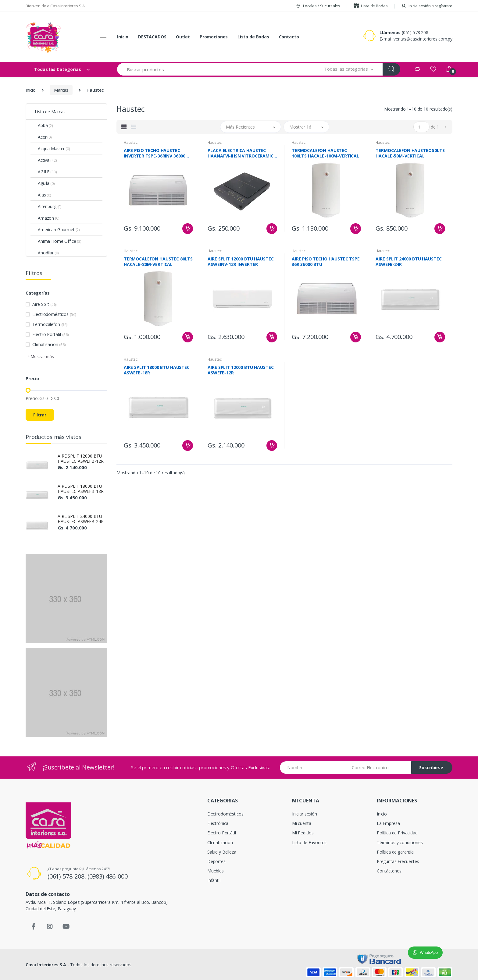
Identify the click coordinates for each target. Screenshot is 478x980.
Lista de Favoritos (309, 842)
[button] (349, 69)
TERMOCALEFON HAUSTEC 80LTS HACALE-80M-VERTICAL (158, 262)
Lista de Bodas (371, 6)
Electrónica (218, 823)
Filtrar (40, 415)
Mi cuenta (302, 823)
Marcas (61, 90)
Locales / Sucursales (318, 6)
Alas (45, 195)
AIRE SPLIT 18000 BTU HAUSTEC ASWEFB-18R (80, 489)
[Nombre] (313, 768)
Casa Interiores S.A (46, 965)
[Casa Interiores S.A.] (43, 37)
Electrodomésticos (54, 314)
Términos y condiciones (400, 842)
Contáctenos (389, 871)
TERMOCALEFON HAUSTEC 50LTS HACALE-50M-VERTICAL (410, 153)
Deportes (216, 861)
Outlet (183, 37)
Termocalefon (50, 324)
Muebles (216, 871)
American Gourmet (59, 230)
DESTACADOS (152, 37)
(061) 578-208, (68, 876)
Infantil (214, 880)
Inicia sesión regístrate (427, 6)
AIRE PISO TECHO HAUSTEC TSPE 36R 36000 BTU (326, 262)
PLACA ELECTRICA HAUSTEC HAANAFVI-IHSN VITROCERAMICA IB (242, 153)
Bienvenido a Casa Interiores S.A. (55, 6)
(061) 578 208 (415, 32)
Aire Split (45, 304)
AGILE (47, 172)
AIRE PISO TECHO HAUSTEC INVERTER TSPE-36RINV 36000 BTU (155, 153)
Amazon (49, 218)
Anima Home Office (60, 241)
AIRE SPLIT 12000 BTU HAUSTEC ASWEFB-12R (80, 458)
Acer (45, 137)
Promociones (214, 37)
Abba (45, 125)
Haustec (131, 142)
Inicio (123, 37)
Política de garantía (395, 852)
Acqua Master (54, 149)
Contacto (289, 37)
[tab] (124, 127)
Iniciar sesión (305, 814)
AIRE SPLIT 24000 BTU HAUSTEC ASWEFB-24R (80, 519)
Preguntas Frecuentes (398, 861)
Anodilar (48, 253)
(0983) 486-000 (108, 876)
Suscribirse (431, 768)
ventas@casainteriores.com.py (423, 39)
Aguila (46, 183)
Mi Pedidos (303, 833)
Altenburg (50, 206)
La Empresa (388, 823)
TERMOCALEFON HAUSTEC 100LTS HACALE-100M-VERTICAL (325, 153)
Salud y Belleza (222, 852)
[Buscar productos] (216, 69)
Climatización (49, 344)
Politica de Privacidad (397, 833)
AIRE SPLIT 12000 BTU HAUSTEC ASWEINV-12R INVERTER (241, 262)
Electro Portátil (50, 334)
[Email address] (379, 768)
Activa (47, 160)
